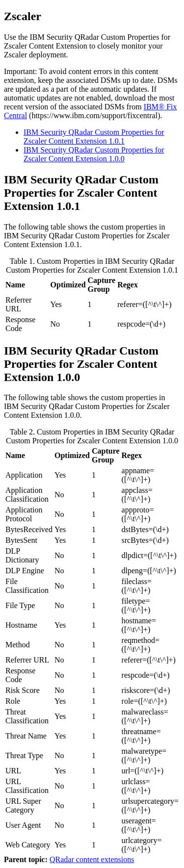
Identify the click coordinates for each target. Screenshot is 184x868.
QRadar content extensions (92, 859)
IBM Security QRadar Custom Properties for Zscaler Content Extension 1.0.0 (94, 154)
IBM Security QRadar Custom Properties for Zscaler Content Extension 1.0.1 (94, 137)
